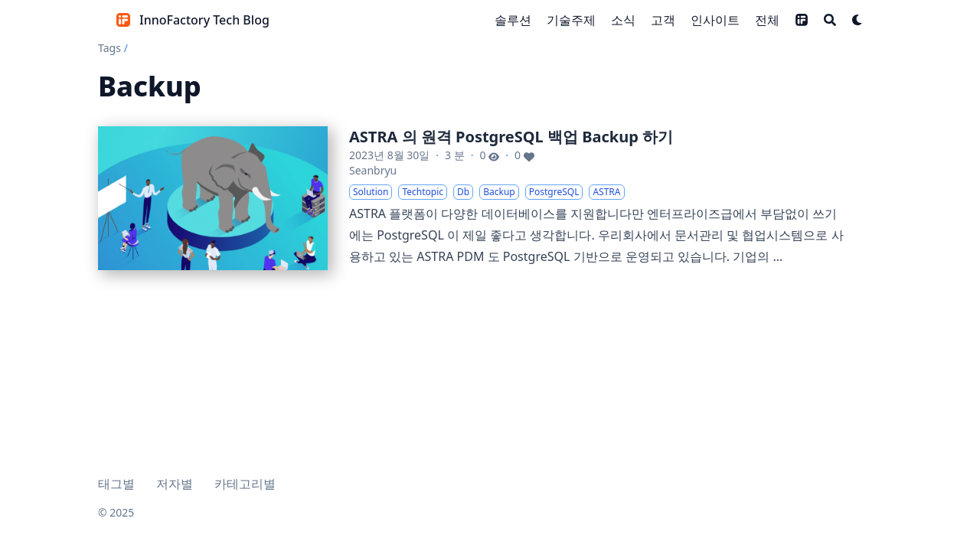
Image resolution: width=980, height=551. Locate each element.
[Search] (830, 20)
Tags (109, 48)
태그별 (116, 484)
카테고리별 (245, 484)
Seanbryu (373, 170)
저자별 (175, 484)
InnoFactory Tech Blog (204, 20)
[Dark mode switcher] (857, 20)
